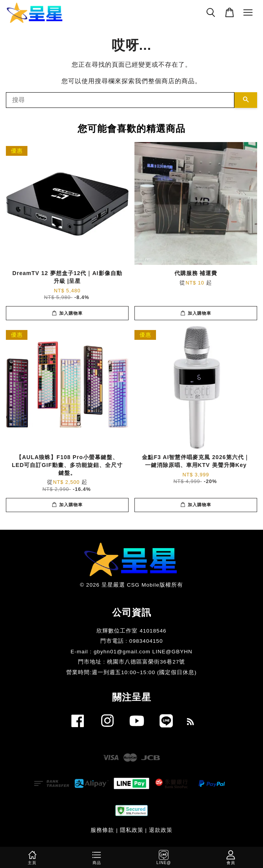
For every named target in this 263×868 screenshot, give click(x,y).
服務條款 (102, 830)
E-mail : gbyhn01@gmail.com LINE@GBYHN (131, 652)
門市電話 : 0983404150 (132, 641)
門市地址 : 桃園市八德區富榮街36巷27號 (132, 662)
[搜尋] (120, 100)
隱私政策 (132, 830)
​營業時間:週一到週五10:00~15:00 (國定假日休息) (131, 672)
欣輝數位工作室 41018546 (131, 631)
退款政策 (161, 830)
